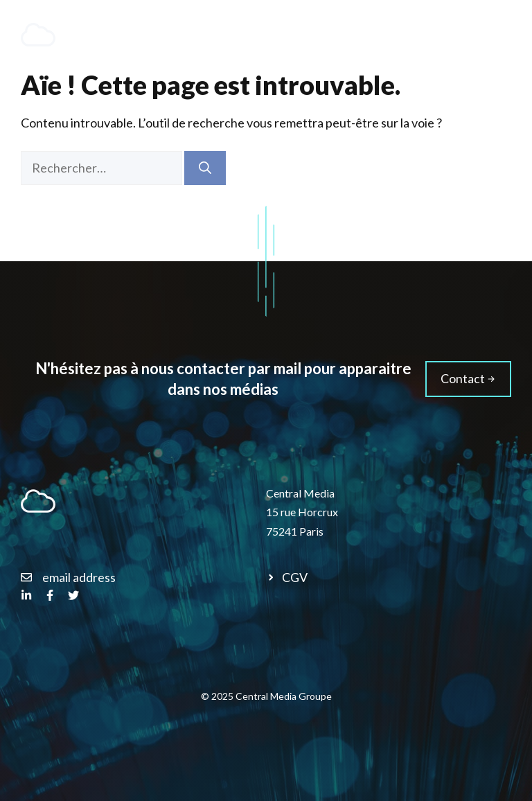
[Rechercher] (205, 168)
